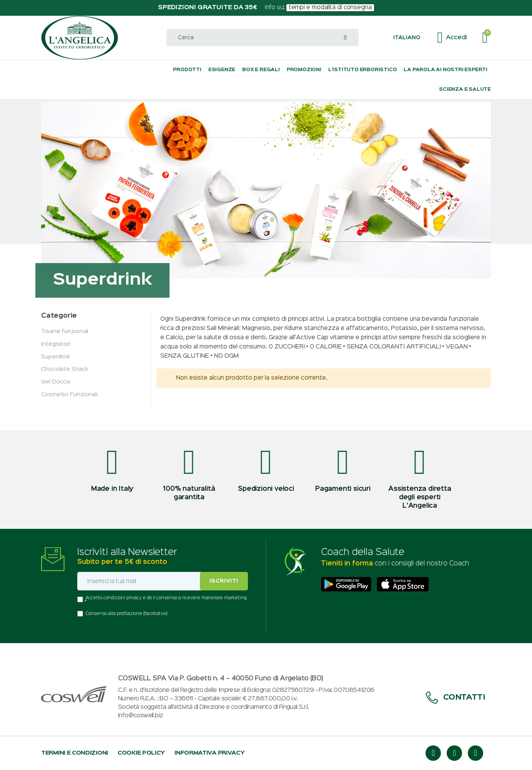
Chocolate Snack (65, 369)
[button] (409, 38)
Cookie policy (141, 753)
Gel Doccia (56, 382)
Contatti (455, 697)
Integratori (56, 344)
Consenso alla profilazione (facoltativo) (126, 614)
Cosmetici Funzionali (69, 394)
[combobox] (263, 37)
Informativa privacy (209, 753)
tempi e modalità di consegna (330, 8)
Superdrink (56, 357)
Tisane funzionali (65, 331)
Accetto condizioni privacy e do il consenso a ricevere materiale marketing (166, 598)
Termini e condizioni (75, 753)
